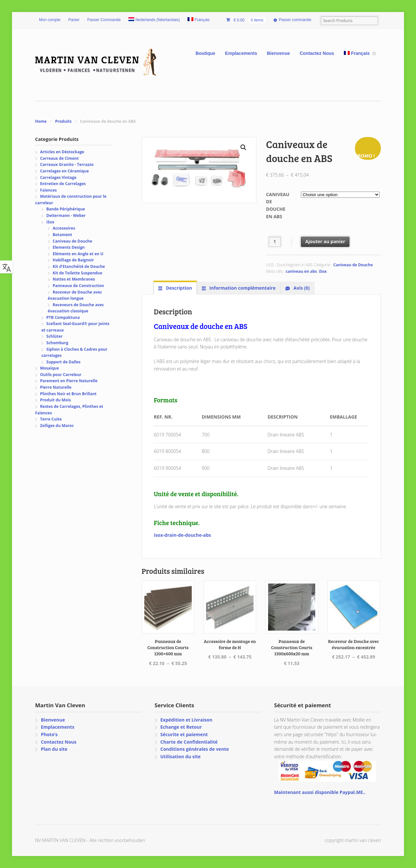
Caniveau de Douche (353, 265)
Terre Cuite (51, 419)
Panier (74, 20)
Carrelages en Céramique (64, 171)
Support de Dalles (64, 362)
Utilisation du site (180, 756)
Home (41, 121)
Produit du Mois (55, 400)
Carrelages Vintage (58, 177)
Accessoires (64, 228)
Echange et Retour (181, 727)
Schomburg (58, 343)
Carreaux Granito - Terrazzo (67, 164)
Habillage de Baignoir (73, 260)
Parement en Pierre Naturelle (69, 381)
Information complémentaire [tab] (242, 288)
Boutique (206, 53)
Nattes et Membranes (74, 279)
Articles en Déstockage (62, 152)
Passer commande (295, 20)
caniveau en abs (301, 271)
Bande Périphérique (66, 209)
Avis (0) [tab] (301, 288)
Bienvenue (278, 53)
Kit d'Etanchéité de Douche (79, 266)
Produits (63, 121)
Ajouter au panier (325, 241)
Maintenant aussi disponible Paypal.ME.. (320, 792)
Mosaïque (49, 368)
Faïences (48, 190)
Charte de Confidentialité (189, 742)
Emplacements (241, 53)
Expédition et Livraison (186, 720)
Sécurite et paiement (184, 734)
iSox (323, 271)
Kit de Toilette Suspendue (78, 273)
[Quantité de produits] (275, 242)
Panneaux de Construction (78, 286)
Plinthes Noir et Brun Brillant (68, 394)
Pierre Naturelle (56, 387)
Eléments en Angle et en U (78, 254)
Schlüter (55, 336)
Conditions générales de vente (195, 749)
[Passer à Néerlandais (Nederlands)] (154, 20)
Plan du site (54, 749)
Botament (62, 235)
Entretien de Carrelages (63, 184)
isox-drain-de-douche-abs (182, 535)
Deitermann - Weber (66, 215)
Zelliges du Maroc (57, 426)
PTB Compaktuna (63, 317)
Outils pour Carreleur (61, 375)
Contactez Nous (317, 53)
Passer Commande (104, 20)
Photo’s (49, 734)
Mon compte (50, 20)
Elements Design (69, 247)
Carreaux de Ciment (59, 158)
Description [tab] (178, 288)
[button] (243, 147)
